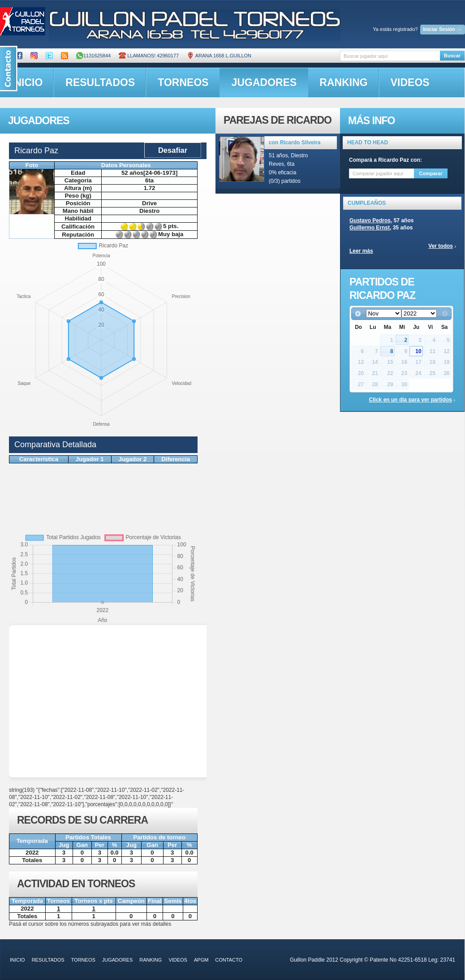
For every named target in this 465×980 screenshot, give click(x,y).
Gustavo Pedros (370, 220)
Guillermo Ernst (370, 228)
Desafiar (173, 150)
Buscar (452, 56)
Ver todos (441, 246)
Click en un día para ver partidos (411, 400)
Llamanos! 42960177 (149, 56)
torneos (183, 82)
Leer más (361, 251)
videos (410, 82)
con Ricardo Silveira (295, 142)
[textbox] (390, 56)
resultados (100, 82)
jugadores (264, 82)
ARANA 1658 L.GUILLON (219, 56)
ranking (343, 82)
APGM (201, 960)
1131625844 (93, 56)
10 (418, 351)
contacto (229, 960)
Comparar (431, 173)
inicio (17, 960)
